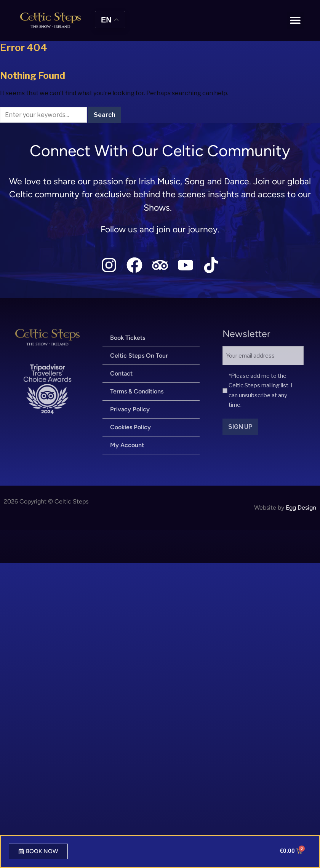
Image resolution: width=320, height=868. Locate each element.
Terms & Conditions (137, 391)
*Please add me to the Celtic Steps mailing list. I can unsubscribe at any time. (261, 391)
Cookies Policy (130, 427)
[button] (295, 20)
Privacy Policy (130, 409)
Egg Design (301, 508)
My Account (127, 445)
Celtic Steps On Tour (139, 356)
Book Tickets (128, 338)
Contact (121, 373)
